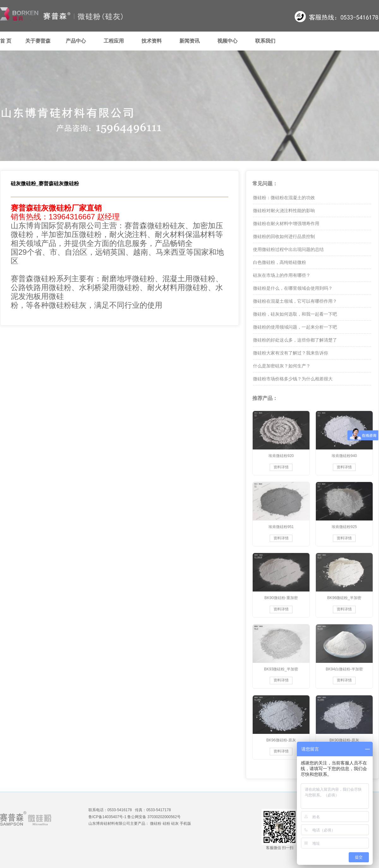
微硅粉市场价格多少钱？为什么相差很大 (293, 379)
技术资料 (152, 41)
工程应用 (114, 41)
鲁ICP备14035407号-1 (107, 817)
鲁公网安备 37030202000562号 (154, 817)
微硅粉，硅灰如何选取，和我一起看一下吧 (295, 314)
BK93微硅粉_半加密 (281, 669)
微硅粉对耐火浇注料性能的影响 (284, 211)
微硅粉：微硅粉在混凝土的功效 (284, 198)
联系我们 (265, 41)
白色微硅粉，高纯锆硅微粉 (280, 262)
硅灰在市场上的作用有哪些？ (282, 275)
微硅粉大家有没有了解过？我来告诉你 (291, 353)
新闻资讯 (189, 41)
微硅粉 (156, 823)
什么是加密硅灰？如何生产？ (282, 366)
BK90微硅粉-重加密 (281, 598)
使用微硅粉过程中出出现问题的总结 (288, 249)
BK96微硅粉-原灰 (281, 740)
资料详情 (281, 467)
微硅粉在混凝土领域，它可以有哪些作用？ (295, 301)
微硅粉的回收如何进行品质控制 (284, 236)
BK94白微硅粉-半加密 (344, 669)
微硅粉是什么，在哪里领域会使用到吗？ (293, 288)
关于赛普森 (38, 41)
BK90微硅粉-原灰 (344, 740)
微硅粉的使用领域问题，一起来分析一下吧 (295, 327)
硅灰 (175, 823)
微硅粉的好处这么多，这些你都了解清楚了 (295, 340)
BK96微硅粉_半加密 (344, 598)
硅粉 (166, 823)
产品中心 (76, 41)
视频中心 (227, 41)
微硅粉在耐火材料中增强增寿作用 (286, 223)
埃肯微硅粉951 (281, 527)
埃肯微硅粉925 (344, 527)
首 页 (6, 41)
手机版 (185, 823)
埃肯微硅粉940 (344, 456)
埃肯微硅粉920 (281, 456)
